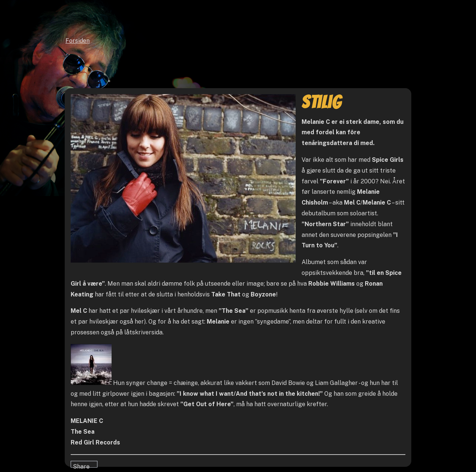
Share (81, 465)
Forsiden (78, 41)
